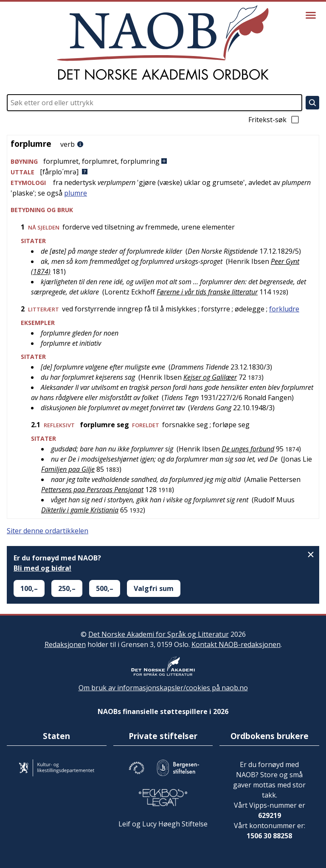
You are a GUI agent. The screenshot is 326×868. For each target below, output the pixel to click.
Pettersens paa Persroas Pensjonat (92, 490)
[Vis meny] (311, 15)
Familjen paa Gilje (68, 469)
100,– (29, 588)
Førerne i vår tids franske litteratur (207, 292)
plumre (76, 193)
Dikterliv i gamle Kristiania (80, 510)
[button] (163, 161)
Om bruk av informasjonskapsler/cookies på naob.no (163, 688)
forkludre (284, 309)
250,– (67, 588)
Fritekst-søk (274, 120)
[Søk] (312, 103)
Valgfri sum (154, 588)
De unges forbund (248, 449)
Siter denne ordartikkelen (48, 531)
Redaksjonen (65, 644)
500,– (105, 588)
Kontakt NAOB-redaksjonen (236, 644)
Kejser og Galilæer (210, 377)
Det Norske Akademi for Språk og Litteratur (159, 634)
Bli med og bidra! (42, 568)
